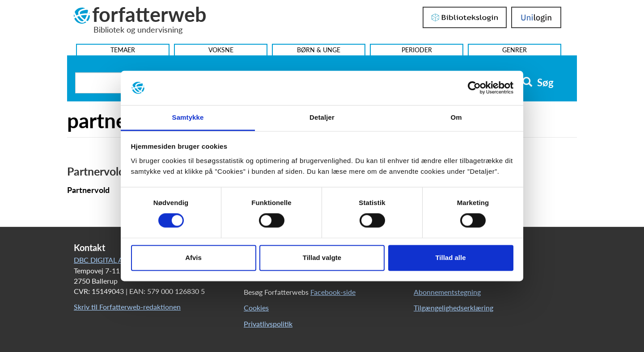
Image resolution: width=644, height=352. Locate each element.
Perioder (417, 50)
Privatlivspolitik (268, 324)
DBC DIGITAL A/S (102, 260)
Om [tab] (456, 117)
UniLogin (536, 17)
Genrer (515, 50)
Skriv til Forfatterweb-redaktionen (127, 307)
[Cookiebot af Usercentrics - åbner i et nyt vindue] (474, 88)
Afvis (193, 258)
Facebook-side (333, 292)
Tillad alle (450, 258)
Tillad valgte (322, 258)
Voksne (221, 50)
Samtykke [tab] (188, 117)
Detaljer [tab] (322, 117)
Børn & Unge (319, 50)
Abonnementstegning (447, 292)
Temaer (123, 50)
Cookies (256, 308)
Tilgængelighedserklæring (453, 308)
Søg (538, 83)
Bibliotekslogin (465, 17)
